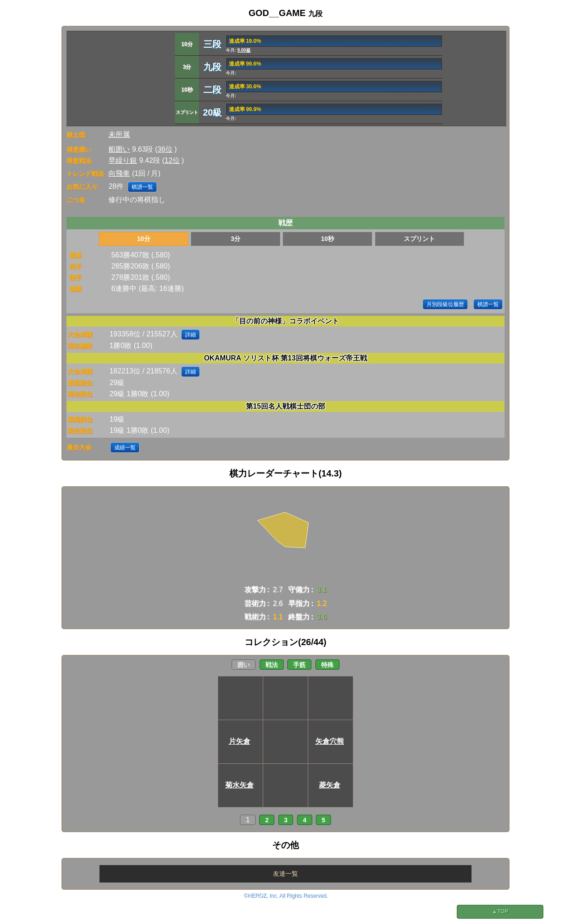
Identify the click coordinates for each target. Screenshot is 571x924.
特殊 (327, 665)
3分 (236, 239)
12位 (172, 160)
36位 (165, 149)
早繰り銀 (123, 160)
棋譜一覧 (142, 187)
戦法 (272, 665)
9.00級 (244, 50)
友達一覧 (285, 874)
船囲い (119, 149)
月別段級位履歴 (445, 304)
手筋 (299, 665)
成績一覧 (125, 447)
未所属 (119, 135)
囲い (244, 665)
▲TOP (500, 912)
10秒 (327, 239)
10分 (144, 239)
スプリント (419, 239)
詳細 (190, 335)
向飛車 (119, 173)
